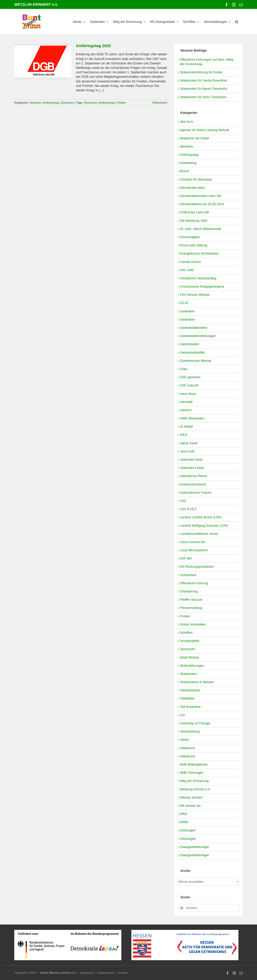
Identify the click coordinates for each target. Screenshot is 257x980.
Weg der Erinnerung (194, 781)
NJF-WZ (186, 558)
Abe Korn (187, 122)
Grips (184, 369)
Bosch (184, 171)
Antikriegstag (51, 103)
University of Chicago (195, 723)
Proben (185, 616)
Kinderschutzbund (193, 484)
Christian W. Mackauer (196, 179)
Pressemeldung (191, 608)
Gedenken (67, 103)
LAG (183, 501)
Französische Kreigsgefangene (202, 287)
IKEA (184, 435)
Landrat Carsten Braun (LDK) (201, 517)
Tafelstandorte (190, 690)
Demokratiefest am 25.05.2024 (202, 204)
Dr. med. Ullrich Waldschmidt (200, 229)
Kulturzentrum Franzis (196, 493)
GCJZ (184, 303)
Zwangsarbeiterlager (195, 847)
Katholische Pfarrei (193, 476)
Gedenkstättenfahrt (194, 328)
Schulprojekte (190, 641)
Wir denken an (190, 806)
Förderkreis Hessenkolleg (198, 278)
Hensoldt (186, 402)
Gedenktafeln (189, 344)
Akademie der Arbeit (194, 138)
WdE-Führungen (192, 773)
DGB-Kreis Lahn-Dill (194, 212)
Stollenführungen (192, 666)
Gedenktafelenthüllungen (198, 336)
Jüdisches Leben (192, 468)
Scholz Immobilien (193, 624)
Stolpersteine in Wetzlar (197, 682)
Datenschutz (106, 973)
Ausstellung (188, 163)
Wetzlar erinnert (191, 797)
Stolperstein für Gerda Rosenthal (203, 80)
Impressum (87, 973)
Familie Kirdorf (190, 262)
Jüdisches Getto (191, 460)
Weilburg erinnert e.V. (195, 789)
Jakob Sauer (189, 443)
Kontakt (123, 973)
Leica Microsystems (194, 550)
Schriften (186, 633)
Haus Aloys (188, 394)
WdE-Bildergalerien (194, 764)
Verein (184, 740)
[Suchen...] (208, 908)
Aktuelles (35, 103)
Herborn (186, 410)
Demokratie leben (192, 188)
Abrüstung (90, 103)
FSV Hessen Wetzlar (195, 295)
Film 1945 (187, 270)
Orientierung (189, 591)
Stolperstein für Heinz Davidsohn (203, 97)
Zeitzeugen (188, 830)
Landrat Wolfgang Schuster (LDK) (204, 526)
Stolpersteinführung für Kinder (201, 72)
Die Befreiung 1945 (194, 221)
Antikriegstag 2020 (93, 46)
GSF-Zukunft (189, 385)
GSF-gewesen (190, 377)
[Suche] (182, 908)
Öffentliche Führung (194, 583)
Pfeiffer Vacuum (191, 600)
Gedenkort (187, 320)
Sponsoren (188, 649)
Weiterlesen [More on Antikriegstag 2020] (160, 103)
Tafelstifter (187, 698)
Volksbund (187, 748)
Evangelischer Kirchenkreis (199, 254)
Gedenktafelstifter (192, 353)
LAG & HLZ (188, 509)
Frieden (121, 103)
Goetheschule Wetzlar (196, 361)
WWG (184, 822)
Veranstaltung (190, 731)
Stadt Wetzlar (190, 657)
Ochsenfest (188, 575)
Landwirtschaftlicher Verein (199, 534)
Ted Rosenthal (190, 707)
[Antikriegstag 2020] (43, 62)
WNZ (184, 814)
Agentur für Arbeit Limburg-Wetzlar (205, 130)
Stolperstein (188, 674)
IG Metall (186, 427)
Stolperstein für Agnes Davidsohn (204, 89)
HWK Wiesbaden (192, 418)
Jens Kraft (187, 451)
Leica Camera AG (193, 542)
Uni (182, 715)
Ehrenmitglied (190, 237)
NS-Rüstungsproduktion (197, 567)
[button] (237, 22)
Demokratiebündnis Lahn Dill (200, 196)
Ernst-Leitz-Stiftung (194, 245)
